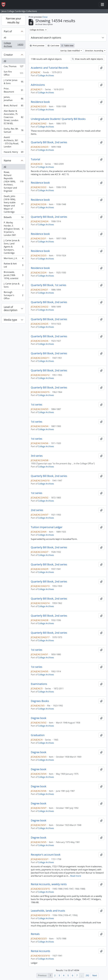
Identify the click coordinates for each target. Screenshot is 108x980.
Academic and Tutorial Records (50, 68)
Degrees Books (40, 701)
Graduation (38, 735)
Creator (8, 55)
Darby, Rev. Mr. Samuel (13, 130)
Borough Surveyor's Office (13, 295)
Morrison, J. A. (13, 259)
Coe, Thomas (13, 67)
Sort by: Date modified (70, 51)
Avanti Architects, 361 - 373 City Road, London (13, 142)
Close (45, 17)
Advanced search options (46, 38)
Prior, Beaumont (13, 90)
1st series (37, 405)
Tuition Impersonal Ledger (47, 527)
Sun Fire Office (13, 73)
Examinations (39, 684)
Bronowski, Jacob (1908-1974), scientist (13, 275)
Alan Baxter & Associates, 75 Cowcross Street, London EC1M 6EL (13, 117)
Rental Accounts (41, 951)
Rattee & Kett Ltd (13, 265)
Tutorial (35, 159)
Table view (67, 46)
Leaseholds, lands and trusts (48, 911)
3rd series (37, 456)
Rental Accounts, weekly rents (49, 884)
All (5, 38)
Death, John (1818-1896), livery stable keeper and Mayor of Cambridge (13, 204)
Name (7, 160)
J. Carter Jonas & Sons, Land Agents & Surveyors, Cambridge (13, 247)
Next (95, 975)
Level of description (11, 308)
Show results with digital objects (88, 59)
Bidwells (13, 218)
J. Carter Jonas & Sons (13, 82)
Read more (76, 876)
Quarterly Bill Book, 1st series (49, 285)
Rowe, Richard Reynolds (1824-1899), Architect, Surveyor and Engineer (13, 182)
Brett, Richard (13, 106)
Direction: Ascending (94, 51)
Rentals (35, 934)
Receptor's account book (46, 855)
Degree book (39, 718)
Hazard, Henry (13, 152)
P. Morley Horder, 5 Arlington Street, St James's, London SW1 (13, 229)
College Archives (13, 45)
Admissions (38, 85)
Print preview (37, 46)
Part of (8, 31)
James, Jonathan (13, 99)
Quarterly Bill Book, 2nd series (49, 142)
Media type (10, 320)
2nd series (37, 510)
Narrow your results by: (13, 20)
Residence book (40, 102)
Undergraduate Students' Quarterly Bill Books (58, 119)
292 (87, 975)
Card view (53, 46)
